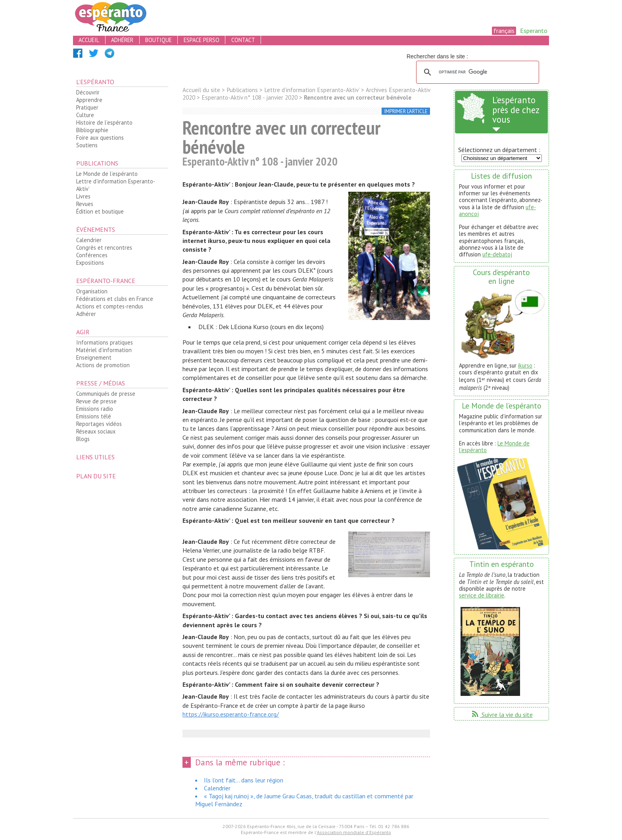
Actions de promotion (103, 365)
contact (243, 40)
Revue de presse (96, 401)
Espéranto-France (106, 281)
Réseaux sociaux (96, 431)
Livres (83, 196)
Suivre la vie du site (502, 715)
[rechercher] (476, 72)
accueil (89, 40)
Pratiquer (87, 107)
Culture (85, 115)
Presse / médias (101, 383)
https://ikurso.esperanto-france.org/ (231, 714)
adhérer (122, 40)
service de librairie (482, 595)
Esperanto (534, 31)
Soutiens (87, 145)
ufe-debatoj (497, 254)
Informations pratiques (105, 342)
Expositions (90, 263)
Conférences (92, 255)
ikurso (525, 365)
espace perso (202, 40)
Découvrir (88, 92)
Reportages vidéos (99, 424)
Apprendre (89, 100)
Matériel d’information (104, 350)
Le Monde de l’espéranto (107, 174)
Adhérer (86, 314)
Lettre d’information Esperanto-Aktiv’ (116, 185)
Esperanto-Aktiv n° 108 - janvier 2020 (250, 97)
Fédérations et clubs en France (115, 299)
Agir (83, 332)
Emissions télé (94, 416)
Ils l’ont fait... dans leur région (244, 780)
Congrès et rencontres (104, 248)
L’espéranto (95, 82)
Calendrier (89, 240)
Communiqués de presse (106, 394)
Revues (85, 204)
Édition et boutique (100, 211)
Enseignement (94, 357)
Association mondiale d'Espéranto (354, 832)
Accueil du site (201, 90)
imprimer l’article (406, 111)
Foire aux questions (100, 138)
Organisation (92, 291)
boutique (158, 40)
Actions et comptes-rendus (110, 306)
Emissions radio (95, 409)
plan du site (96, 476)
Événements (96, 229)
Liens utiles (95, 457)
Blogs (83, 439)
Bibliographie (92, 130)
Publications (97, 163)
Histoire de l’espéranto (104, 122)
